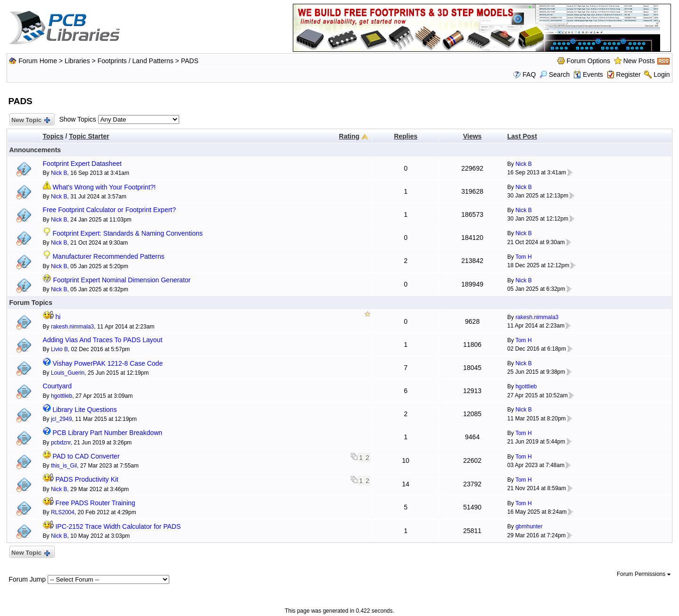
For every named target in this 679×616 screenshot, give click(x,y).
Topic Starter (89, 136)
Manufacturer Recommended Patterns (108, 256)
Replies (406, 136)
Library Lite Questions (84, 410)
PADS (190, 61)
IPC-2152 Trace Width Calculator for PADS (118, 526)
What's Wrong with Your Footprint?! (104, 187)
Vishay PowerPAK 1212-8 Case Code (108, 363)
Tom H (524, 257)
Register (629, 74)
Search (555, 74)
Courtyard (57, 386)
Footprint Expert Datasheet (82, 164)
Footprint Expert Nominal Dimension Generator (122, 280)
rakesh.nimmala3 (72, 327)
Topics (53, 136)
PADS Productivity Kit (87, 479)
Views (472, 136)
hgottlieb (62, 396)
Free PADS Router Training (95, 503)
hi (58, 317)
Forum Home (38, 61)
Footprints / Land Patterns (136, 61)
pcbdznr (61, 443)
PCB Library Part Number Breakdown (107, 433)
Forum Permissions (644, 574)
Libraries (77, 61)
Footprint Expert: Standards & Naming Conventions (127, 233)
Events (588, 74)
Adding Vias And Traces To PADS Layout (103, 340)
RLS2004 (63, 512)
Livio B (59, 349)
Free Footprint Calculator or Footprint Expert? (109, 210)
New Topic (30, 120)
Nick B (59, 173)
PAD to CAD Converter (86, 456)
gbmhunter (529, 526)
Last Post (522, 136)
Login (662, 74)
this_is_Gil (64, 466)
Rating (349, 136)
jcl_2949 (62, 419)
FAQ (529, 74)
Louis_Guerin (68, 373)
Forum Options (589, 61)
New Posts (639, 61)
